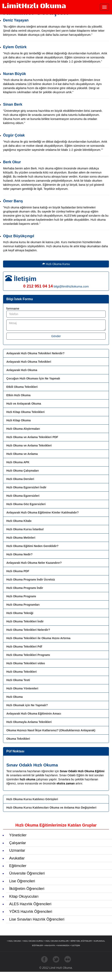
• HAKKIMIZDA (63, 945)
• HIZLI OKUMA (14, 941)
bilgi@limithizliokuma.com (71, 286)
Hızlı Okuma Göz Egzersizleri (26, 504)
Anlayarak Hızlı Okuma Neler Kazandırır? (34, 563)
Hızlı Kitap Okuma (18, 420)
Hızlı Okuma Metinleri (21, 538)
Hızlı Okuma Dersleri (20, 479)
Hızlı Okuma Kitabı (19, 521)
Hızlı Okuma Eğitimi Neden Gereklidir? (32, 546)
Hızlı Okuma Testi (18, 680)
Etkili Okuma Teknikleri (22, 387)
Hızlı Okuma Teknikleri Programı (28, 655)
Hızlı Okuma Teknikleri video (26, 663)
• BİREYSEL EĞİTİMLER (81, 941)
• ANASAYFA (50, 945)
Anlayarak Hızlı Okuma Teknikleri (29, 362)
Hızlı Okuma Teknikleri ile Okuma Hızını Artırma (38, 638)
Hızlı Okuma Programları (23, 605)
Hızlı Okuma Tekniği (20, 613)
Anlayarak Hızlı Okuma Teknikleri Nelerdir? (35, 353)
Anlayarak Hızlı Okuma (22, 370)
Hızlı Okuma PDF (18, 571)
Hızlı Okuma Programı (21, 596)
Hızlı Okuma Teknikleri (21, 672)
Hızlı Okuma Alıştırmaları (23, 429)
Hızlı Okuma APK (18, 462)
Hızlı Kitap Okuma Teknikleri (25, 412)
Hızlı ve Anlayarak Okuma (24, 404)
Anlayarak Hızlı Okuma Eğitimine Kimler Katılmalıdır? (43, 512)
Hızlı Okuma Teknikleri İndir (25, 621)
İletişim (25, 279)
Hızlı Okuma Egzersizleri (23, 496)
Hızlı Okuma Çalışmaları (23, 471)
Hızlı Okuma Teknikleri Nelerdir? (28, 630)
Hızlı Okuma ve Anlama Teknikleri (29, 445)
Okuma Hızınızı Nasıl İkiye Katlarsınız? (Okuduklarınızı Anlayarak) (51, 730)
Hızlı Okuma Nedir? (19, 554)
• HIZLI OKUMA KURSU (33, 941)
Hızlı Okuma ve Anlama (22, 454)
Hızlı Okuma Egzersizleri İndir (26, 487)
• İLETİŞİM (75, 945)
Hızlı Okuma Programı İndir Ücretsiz (31, 579)
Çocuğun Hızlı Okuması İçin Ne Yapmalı (33, 378)
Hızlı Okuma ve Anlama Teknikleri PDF (32, 437)
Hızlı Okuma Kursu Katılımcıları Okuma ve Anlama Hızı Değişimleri (51, 808)
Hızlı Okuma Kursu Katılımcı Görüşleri (32, 799)
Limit (34, 6)
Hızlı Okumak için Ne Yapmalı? (27, 705)
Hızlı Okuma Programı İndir (25, 588)
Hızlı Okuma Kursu (56, 264)
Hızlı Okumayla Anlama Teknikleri (29, 722)
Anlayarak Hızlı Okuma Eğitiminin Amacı (34, 714)
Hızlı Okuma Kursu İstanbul (25, 529)
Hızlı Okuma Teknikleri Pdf (24, 647)
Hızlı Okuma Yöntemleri (22, 688)
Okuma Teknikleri (18, 739)
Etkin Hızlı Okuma (18, 395)
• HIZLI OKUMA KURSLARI (56, 941)
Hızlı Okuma (15, 697)
